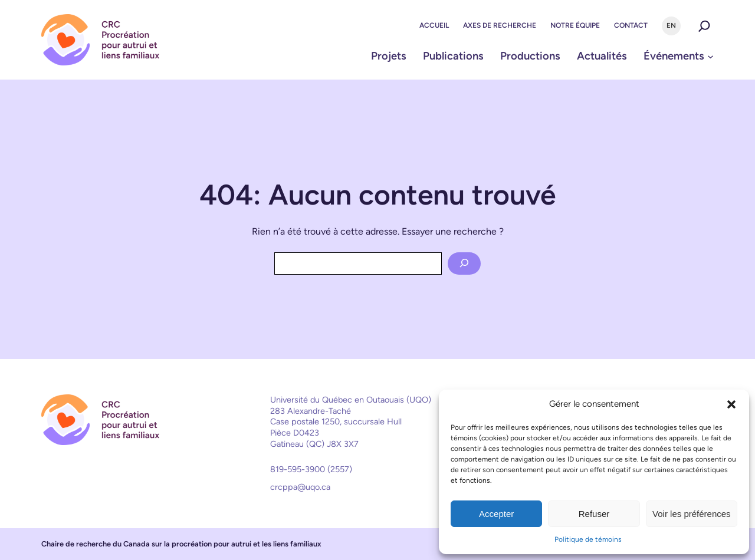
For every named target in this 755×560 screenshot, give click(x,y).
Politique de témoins (588, 539)
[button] (731, 404)
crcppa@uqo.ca (300, 487)
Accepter (496, 514)
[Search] (464, 263)
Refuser (594, 514)
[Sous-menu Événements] (710, 56)
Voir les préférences (692, 514)
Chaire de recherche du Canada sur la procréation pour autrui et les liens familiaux (181, 544)
